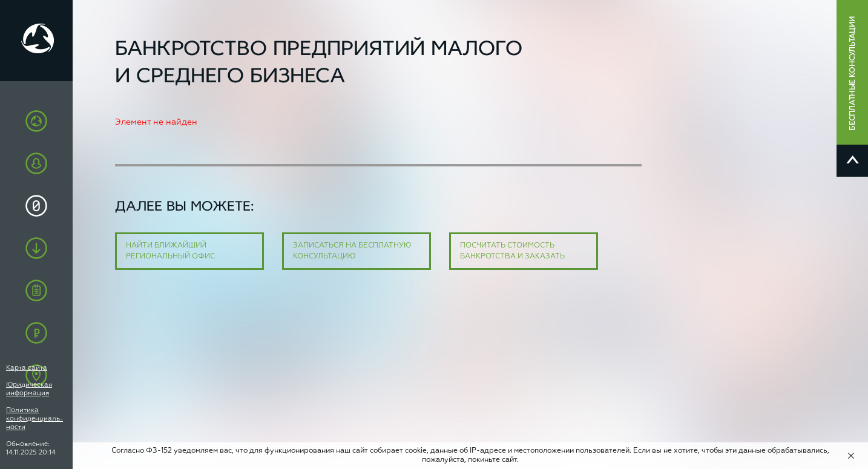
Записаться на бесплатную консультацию (352, 251)
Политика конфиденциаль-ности (35, 418)
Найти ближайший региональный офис (170, 251)
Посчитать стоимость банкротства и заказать (512, 251)
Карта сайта (27, 368)
